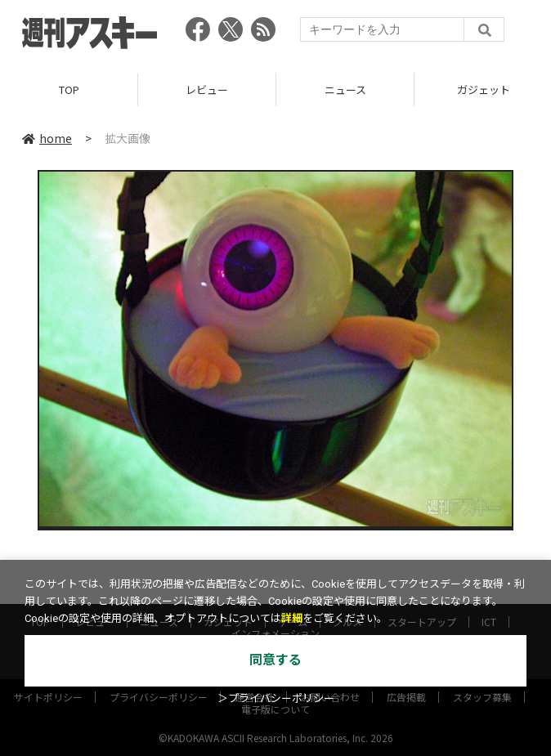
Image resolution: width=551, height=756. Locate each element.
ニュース (345, 89)
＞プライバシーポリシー (276, 698)
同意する (275, 660)
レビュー (207, 89)
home (47, 138)
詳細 (292, 618)
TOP (69, 89)
